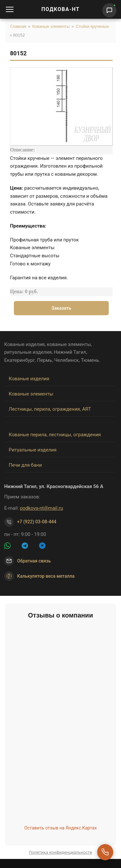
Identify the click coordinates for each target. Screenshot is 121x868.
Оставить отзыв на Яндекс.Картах (60, 828)
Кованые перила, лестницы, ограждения (55, 435)
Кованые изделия (29, 379)
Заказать (61, 308)
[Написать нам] (109, 10)
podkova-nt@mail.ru (42, 508)
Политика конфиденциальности (61, 852)
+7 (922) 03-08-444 (37, 522)
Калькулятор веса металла (39, 576)
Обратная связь (34, 561)
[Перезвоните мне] (105, 852)
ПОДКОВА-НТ (60, 9)
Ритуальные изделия (33, 450)
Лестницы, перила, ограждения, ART (50, 409)
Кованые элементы (51, 26)
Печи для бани (25, 465)
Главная (18, 26)
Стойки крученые (92, 26)
